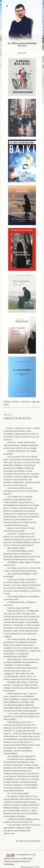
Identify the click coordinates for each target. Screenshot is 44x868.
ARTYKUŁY (26, 402)
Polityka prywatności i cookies (30, 867)
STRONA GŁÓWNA (11, 402)
